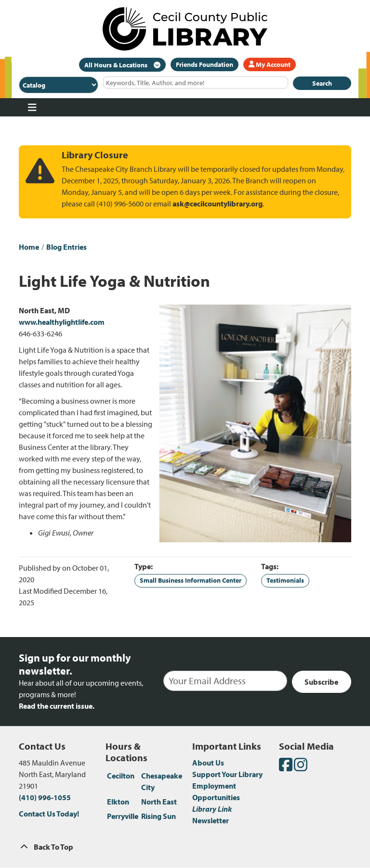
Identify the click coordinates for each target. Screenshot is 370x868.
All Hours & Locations (117, 65)
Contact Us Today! (49, 814)
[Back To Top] (185, 847)
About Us (208, 763)
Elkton (118, 802)
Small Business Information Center (191, 580)
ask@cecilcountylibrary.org (218, 204)
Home (29, 247)
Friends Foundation (205, 64)
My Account (270, 64)
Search (322, 83)
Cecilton (121, 776)
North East (159, 802)
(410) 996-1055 (45, 797)
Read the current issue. (57, 706)
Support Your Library (227, 774)
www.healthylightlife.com (62, 322)
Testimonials (285, 580)
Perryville (123, 816)
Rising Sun (159, 816)
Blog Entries (66, 247)
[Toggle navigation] (32, 107)
